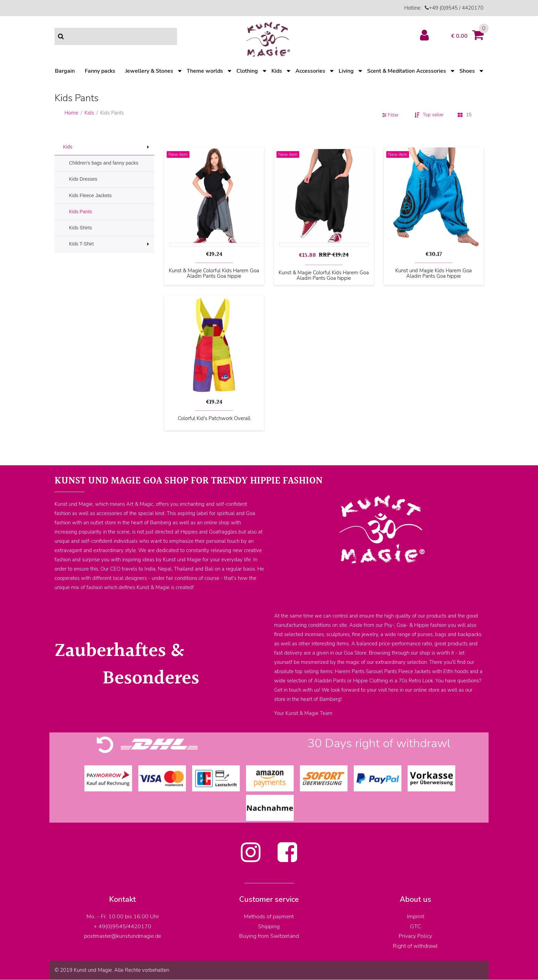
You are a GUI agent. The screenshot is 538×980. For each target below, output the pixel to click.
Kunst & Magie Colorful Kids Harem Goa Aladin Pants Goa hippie (214, 273)
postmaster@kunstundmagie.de (122, 936)
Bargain (65, 71)
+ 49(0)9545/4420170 (122, 927)
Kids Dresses (83, 179)
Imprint (416, 917)
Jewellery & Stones (149, 71)
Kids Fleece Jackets (90, 195)
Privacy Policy (415, 936)
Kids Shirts (80, 228)
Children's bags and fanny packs (104, 163)
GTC (416, 927)
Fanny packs (100, 71)
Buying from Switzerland (269, 936)
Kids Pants (80, 212)
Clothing (247, 71)
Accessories (310, 71)
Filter (390, 115)
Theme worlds (205, 71)
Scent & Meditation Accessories (407, 71)
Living (346, 71)
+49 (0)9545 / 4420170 (456, 8)
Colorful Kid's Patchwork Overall (214, 419)
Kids (277, 71)
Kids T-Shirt (81, 244)
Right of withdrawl (415, 946)
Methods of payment (269, 917)
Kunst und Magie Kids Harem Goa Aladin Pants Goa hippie (434, 273)
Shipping (269, 927)
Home (71, 113)
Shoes (467, 71)
